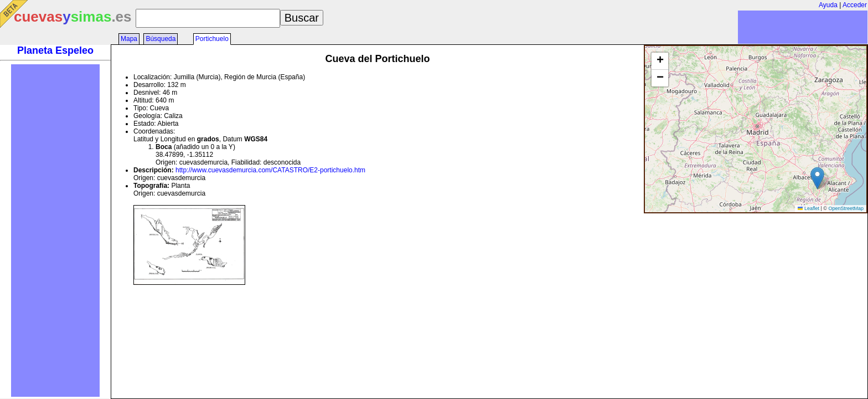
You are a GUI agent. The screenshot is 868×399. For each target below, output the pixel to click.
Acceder (855, 5)
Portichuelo (212, 39)
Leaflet (808, 208)
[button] (817, 178)
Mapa (129, 39)
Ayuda (828, 5)
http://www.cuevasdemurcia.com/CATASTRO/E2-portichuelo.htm (270, 170)
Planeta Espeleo (55, 50)
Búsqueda (161, 39)
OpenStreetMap (846, 208)
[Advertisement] (55, 231)
